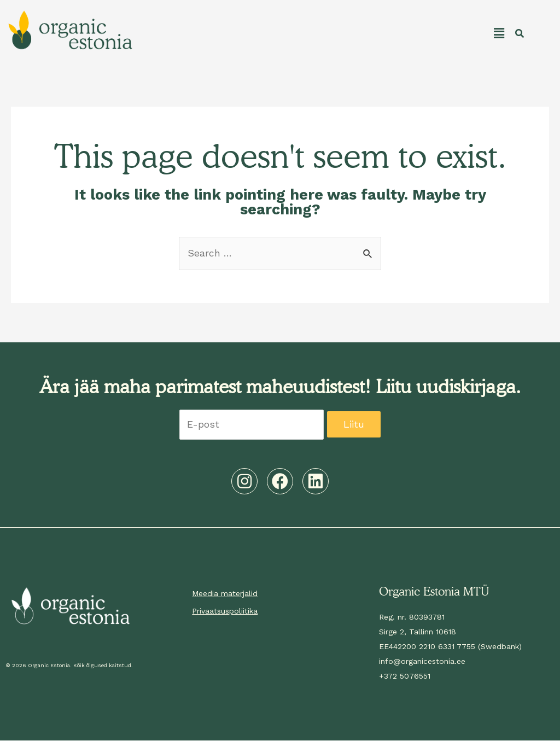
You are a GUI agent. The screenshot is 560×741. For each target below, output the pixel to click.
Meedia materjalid (225, 594)
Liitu (354, 425)
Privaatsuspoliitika (225, 611)
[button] (322, 34)
